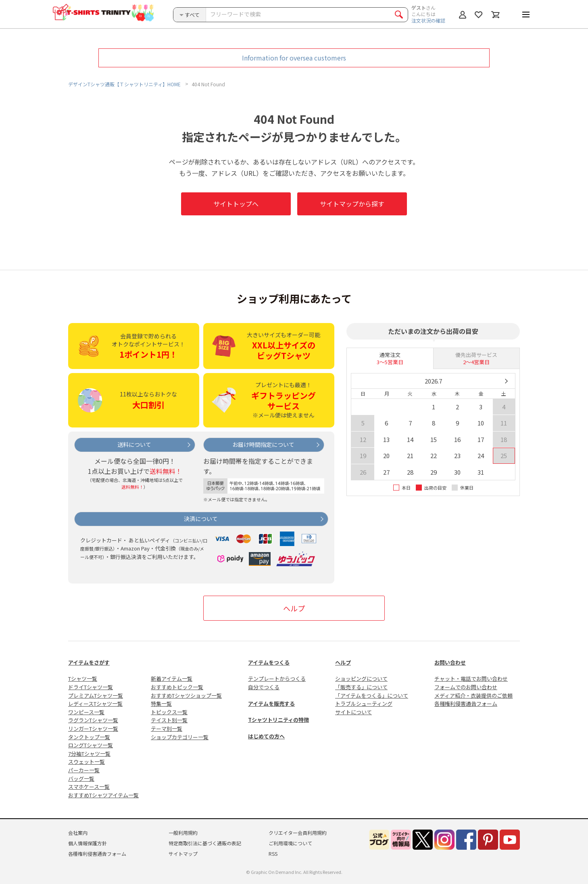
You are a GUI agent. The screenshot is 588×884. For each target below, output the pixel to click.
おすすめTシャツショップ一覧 (186, 695)
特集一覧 (161, 704)
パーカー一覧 (84, 770)
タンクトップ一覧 (89, 737)
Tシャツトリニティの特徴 (278, 720)
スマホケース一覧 (89, 787)
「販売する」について (361, 687)
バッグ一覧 (81, 779)
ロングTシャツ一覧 (91, 745)
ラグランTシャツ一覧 (93, 720)
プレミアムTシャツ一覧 (96, 695)
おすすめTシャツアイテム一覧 (103, 795)
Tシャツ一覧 (83, 679)
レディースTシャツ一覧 (95, 704)
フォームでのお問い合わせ (466, 687)
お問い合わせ (450, 662)
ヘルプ (294, 608)
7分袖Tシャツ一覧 (89, 754)
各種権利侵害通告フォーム (466, 704)
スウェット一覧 (87, 762)
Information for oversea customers (294, 58)
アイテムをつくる (269, 662)
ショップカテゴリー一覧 (180, 737)
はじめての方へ (266, 736)
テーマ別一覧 (167, 729)
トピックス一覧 (169, 712)
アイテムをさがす (89, 662)
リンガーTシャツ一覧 (93, 729)
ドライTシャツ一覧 (91, 687)
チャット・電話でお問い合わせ (471, 679)
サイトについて (353, 712)
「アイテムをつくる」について (372, 695)
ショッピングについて (361, 679)
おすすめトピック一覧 (177, 687)
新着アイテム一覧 (172, 679)
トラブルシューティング (364, 704)
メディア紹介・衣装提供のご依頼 (473, 695)
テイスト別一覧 (169, 720)
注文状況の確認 (428, 20)
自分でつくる (264, 687)
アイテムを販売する (271, 704)
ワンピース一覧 (86, 712)
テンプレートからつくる (277, 679)
